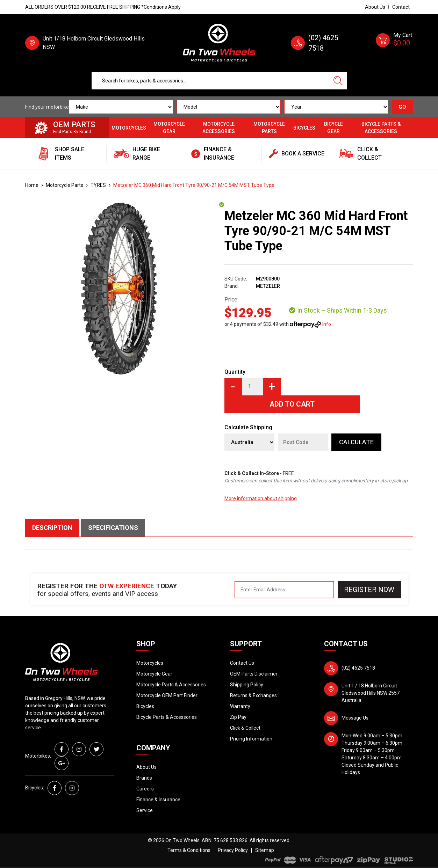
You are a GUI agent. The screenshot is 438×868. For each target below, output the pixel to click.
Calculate (356, 442)
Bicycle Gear (333, 128)
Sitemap (265, 850)
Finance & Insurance (158, 800)
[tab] (53, 528)
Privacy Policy (233, 850)
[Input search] (211, 81)
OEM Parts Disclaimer (254, 674)
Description (52, 528)
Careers (145, 789)
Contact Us (242, 663)
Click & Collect (245, 728)
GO (402, 107)
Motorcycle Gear (169, 128)
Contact (401, 7)
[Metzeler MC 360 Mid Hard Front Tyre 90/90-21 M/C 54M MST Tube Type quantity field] (253, 387)
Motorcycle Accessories (219, 128)
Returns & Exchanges (253, 695)
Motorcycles (129, 128)
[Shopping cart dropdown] (394, 43)
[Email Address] (284, 590)
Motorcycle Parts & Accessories (171, 685)
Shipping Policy (247, 685)
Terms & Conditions (189, 850)
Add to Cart (292, 404)
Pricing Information (251, 739)
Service (145, 810)
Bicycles (304, 128)
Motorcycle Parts (269, 128)
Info (327, 324)
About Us (375, 7)
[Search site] (338, 81)
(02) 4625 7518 (358, 668)
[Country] (249, 442)
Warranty (240, 706)
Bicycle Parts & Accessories (381, 128)
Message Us (355, 718)
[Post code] (303, 442)
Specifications (113, 528)
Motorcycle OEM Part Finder (167, 695)
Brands (144, 778)
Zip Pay (238, 717)
